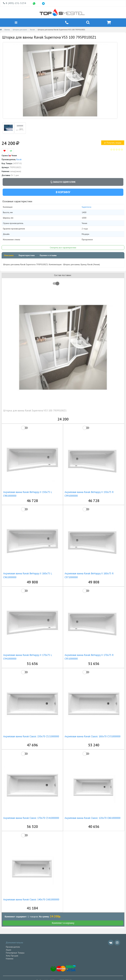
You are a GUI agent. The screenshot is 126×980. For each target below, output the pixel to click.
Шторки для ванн (20, 30)
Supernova (86, 207)
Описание (9, 256)
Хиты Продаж (12, 956)
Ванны (7, 30)
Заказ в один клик (63, 182)
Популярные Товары (15, 953)
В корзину (63, 192)
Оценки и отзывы (48, 256)
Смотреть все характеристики (63, 248)
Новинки (10, 959)
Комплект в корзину (63, 923)
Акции (8, 950)
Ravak (32, 30)
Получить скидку (113, 143)
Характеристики (27, 256)
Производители (13, 947)
